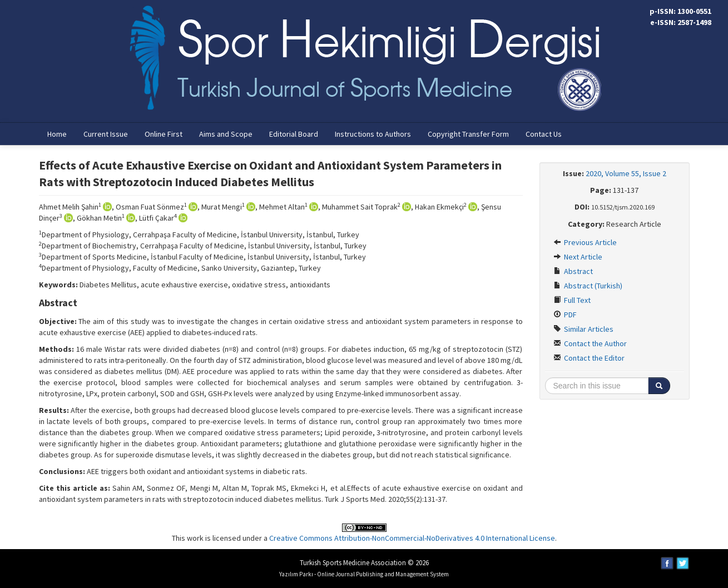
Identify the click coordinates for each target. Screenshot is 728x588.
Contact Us (544, 134)
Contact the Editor (589, 358)
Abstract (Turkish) (588, 286)
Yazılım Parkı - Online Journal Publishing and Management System (364, 574)
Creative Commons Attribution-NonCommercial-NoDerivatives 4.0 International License (412, 538)
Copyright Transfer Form (468, 134)
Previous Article (585, 242)
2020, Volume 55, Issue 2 (626, 173)
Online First (164, 134)
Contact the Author (590, 343)
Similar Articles (583, 329)
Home (57, 134)
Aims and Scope (226, 134)
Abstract (573, 271)
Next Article (578, 257)
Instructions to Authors (373, 134)
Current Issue (106, 134)
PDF (565, 315)
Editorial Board (294, 134)
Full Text (572, 300)
